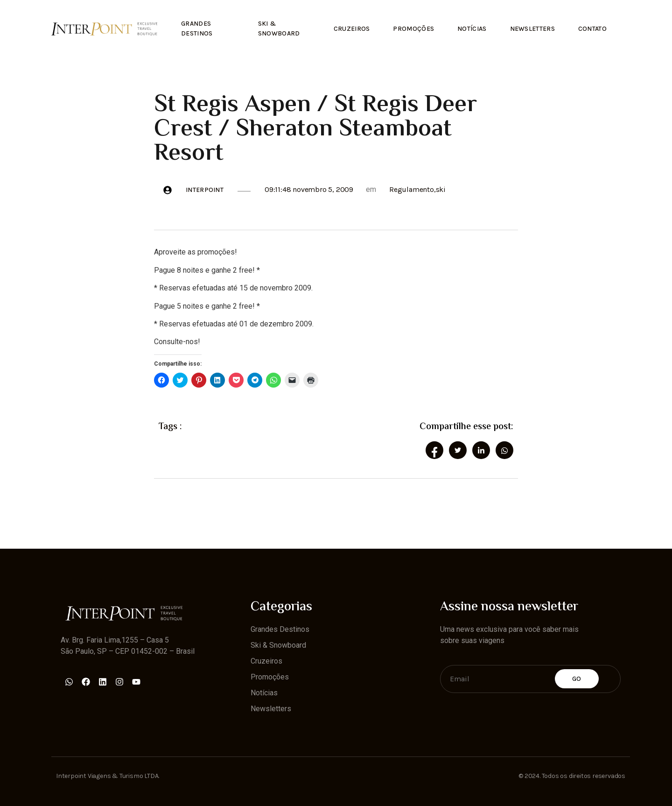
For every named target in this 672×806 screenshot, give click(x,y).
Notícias (472, 29)
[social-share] (434, 450)
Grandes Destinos (197, 28)
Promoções (413, 29)
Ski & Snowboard (279, 28)
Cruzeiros (352, 29)
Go (577, 679)
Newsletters (532, 29)
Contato (592, 29)
